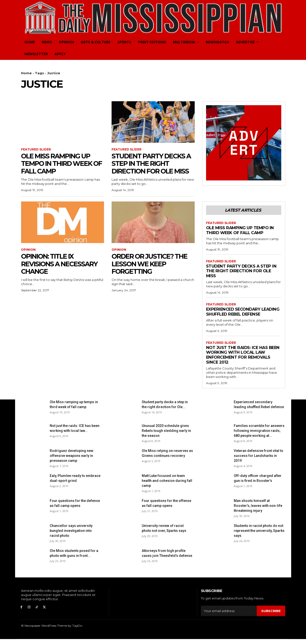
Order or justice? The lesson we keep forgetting (152, 264)
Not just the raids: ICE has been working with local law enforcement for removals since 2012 (243, 360)
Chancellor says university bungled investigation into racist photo (71, 536)
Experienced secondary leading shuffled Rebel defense (235, 314)
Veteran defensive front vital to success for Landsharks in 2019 (259, 461)
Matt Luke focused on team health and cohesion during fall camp (167, 486)
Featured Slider (36, 149)
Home (26, 73)
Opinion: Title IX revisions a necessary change (62, 264)
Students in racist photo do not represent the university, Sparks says (259, 536)
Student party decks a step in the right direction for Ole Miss (153, 164)
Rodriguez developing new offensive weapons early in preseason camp (71, 461)
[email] (229, 616)
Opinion (28, 250)
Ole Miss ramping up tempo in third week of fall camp (59, 164)
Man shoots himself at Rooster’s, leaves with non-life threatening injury (258, 511)
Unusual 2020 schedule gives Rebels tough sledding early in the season (166, 436)
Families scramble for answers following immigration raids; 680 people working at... (259, 436)
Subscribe (271, 616)
